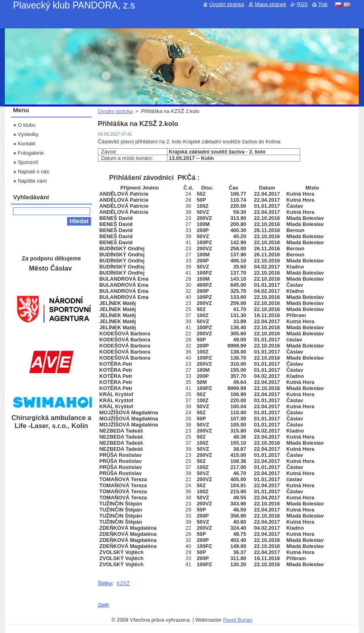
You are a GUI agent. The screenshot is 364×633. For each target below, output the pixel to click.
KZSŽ (123, 583)
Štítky (105, 583)
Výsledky (28, 134)
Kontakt (26, 144)
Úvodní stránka (115, 111)
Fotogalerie (31, 153)
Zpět (103, 605)
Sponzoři (28, 162)
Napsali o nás (34, 172)
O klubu (27, 125)
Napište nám (32, 181)
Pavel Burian (238, 620)
